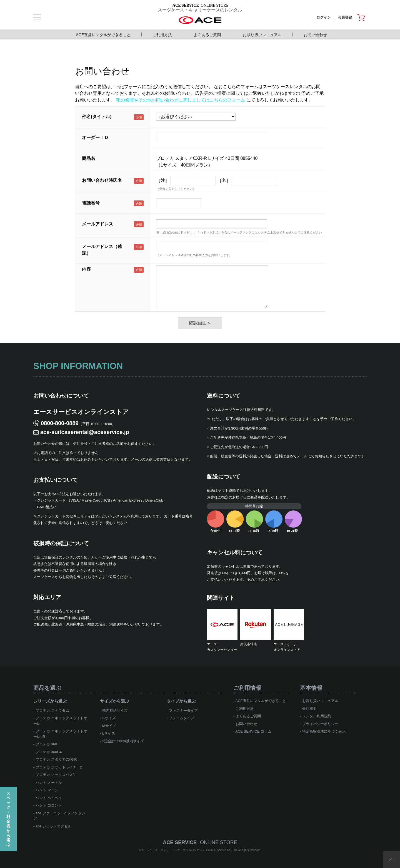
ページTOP (392, 860)
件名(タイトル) (97, 117)
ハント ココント (49, 805)
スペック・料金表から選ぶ (8, 819)
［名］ (224, 180)
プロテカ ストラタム (52, 710)
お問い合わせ (315, 35)
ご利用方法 (162, 35)
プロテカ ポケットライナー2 (59, 767)
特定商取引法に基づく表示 (324, 731)
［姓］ (163, 180)
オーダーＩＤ (95, 137)
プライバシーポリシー (320, 724)
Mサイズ (109, 726)
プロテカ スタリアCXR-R (56, 759)
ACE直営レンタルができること (103, 35)
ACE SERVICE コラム (253, 731)
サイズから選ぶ (115, 701)
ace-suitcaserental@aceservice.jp (85, 432)
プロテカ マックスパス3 (55, 775)
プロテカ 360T (47, 744)
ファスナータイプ (183, 710)
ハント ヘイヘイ (49, 798)
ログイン (324, 17)
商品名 (89, 158)
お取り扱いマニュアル (262, 35)
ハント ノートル (49, 783)
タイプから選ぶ (181, 701)
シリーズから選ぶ (50, 701)
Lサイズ (109, 733)
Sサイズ (109, 718)
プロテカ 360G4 (49, 752)
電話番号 (91, 203)
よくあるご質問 (207, 35)
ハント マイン (47, 790)
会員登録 (345, 17)
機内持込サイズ (115, 710)
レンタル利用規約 (317, 716)
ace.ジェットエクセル (53, 826)
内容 (86, 269)
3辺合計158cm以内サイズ (123, 741)
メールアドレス (97, 224)
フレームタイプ (182, 718)
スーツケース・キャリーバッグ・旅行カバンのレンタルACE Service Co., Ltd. (190, 850)
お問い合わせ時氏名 (102, 180)
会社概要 (309, 709)
